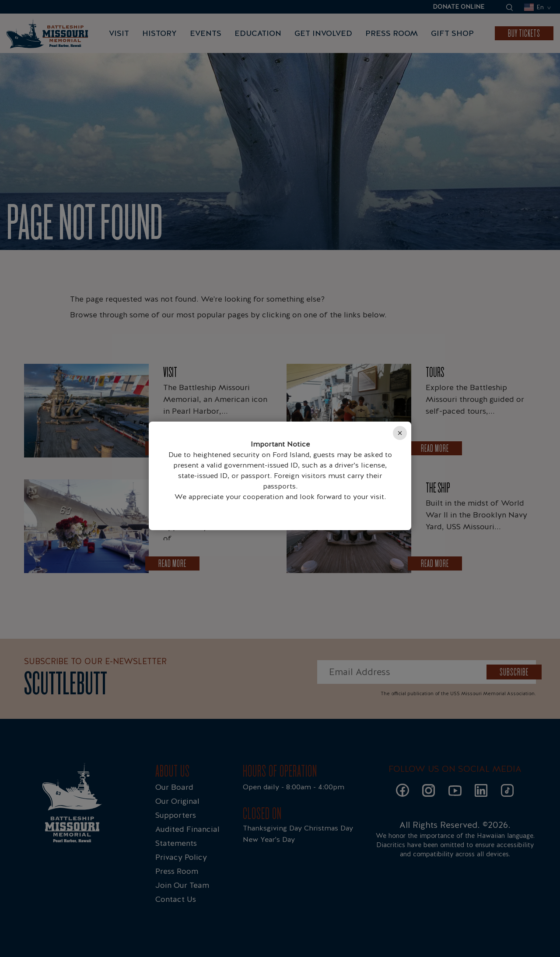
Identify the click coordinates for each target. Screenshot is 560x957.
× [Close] (400, 433)
